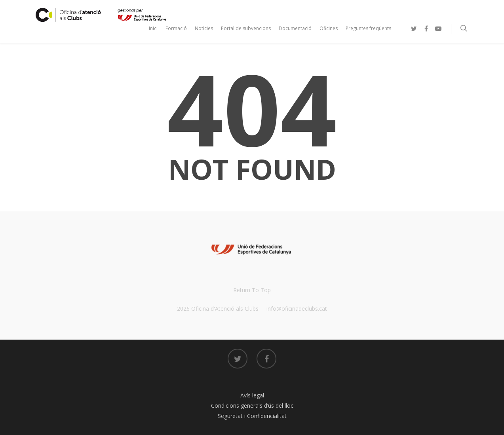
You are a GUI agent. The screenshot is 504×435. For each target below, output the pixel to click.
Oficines (329, 28)
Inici (153, 28)
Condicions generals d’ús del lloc (252, 406)
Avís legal (252, 395)
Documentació (295, 28)
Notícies (204, 28)
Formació (176, 28)
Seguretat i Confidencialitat (252, 416)
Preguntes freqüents (368, 28)
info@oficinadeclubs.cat (297, 309)
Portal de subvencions (246, 28)
